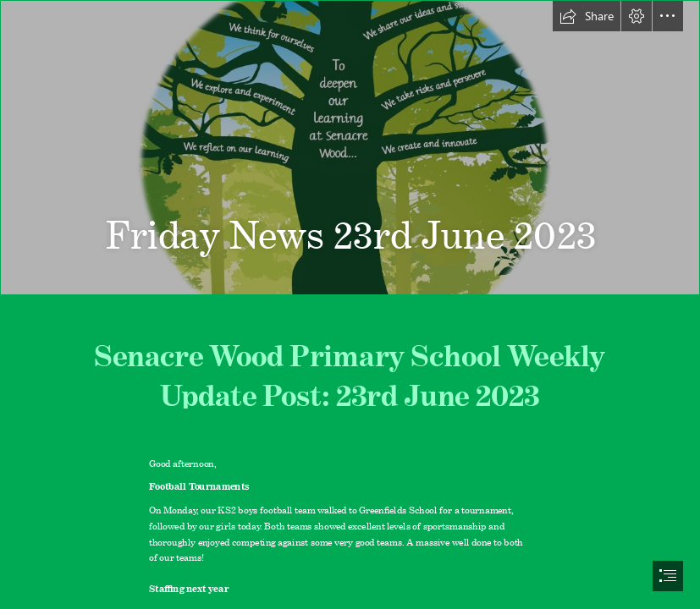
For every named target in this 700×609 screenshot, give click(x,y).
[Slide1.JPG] (350, 148)
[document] (350, 304)
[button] (587, 16)
